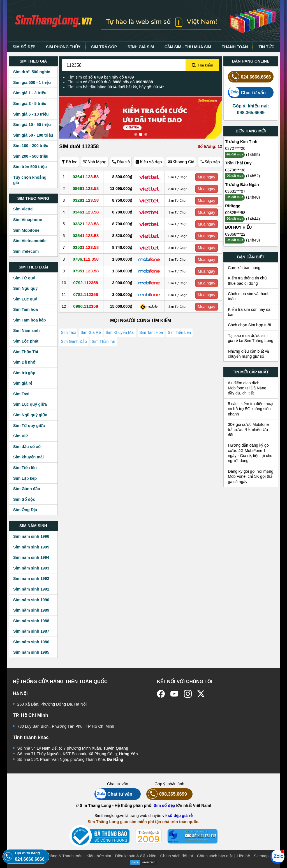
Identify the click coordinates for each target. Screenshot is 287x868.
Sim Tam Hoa (153, 333)
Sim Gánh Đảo (74, 345)
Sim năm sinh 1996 (31, 536)
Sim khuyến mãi (28, 457)
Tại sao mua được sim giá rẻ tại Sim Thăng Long (251, 338)
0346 (88, 212)
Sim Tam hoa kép (30, 320)
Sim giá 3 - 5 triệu (30, 104)
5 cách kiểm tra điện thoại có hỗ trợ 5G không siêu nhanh (251, 409)
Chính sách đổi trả (177, 856)
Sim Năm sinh (26, 330)
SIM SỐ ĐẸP (24, 47)
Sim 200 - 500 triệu (31, 156)
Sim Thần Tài (26, 352)
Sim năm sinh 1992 (31, 578)
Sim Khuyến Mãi (121, 333)
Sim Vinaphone (28, 220)
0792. (88, 283)
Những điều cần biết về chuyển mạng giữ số (248, 354)
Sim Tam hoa (26, 309)
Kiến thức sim (99, 856)
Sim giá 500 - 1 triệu (32, 82)
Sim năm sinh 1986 (31, 642)
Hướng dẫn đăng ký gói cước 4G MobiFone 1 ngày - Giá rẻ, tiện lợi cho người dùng (250, 453)
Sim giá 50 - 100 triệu (33, 135)
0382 (88, 224)
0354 (88, 236)
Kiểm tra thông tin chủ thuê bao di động (247, 281)
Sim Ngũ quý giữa (30, 415)
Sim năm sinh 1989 (31, 610)
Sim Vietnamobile (30, 241)
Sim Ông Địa (25, 510)
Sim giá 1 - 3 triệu (30, 93)
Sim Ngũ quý (25, 288)
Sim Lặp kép (25, 478)
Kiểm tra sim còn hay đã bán (249, 312)
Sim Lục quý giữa (30, 404)
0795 (88, 271)
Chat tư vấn (247, 92)
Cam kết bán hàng (244, 268)
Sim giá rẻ (23, 383)
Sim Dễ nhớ (24, 362)
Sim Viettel (23, 209)
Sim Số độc (24, 499)
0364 (88, 177)
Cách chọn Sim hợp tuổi (249, 325)
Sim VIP (21, 436)
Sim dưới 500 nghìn (32, 72)
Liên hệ (243, 856)
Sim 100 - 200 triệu (31, 146)
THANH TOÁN (235, 47)
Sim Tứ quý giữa (29, 426)
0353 (88, 247)
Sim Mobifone (26, 230)
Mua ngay (207, 177)
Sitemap (261, 856)
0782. (88, 295)
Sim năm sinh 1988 (31, 621)
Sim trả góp (24, 373)
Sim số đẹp (164, 805)
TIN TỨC (266, 47)
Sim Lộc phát (26, 341)
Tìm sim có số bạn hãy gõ (101, 77)
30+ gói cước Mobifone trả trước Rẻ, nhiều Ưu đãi (248, 430)
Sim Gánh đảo (27, 489)
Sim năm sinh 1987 (31, 631)
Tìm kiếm (202, 65)
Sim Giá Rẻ (91, 333)
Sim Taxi (21, 394)
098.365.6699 (167, 794)
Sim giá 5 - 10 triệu (31, 114)
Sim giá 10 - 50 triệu (32, 125)
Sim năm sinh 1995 (31, 547)
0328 (88, 200)
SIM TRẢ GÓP (104, 47)
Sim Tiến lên (25, 468)
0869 (88, 189)
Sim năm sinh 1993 (31, 568)
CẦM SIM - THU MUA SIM (188, 47)
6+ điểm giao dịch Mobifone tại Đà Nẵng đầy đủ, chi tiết (247, 388)
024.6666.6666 (249, 77)
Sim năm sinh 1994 (31, 557)
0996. (88, 306)
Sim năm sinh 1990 (31, 600)
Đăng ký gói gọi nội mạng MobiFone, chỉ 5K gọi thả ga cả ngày (251, 477)
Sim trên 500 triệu (30, 167)
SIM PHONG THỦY (63, 47)
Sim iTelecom (26, 251)
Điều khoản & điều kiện (136, 856)
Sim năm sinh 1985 (31, 652)
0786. (88, 259)
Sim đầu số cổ (27, 447)
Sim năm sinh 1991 (31, 589)
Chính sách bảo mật (215, 856)
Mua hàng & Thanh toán (61, 856)
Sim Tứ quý (24, 278)
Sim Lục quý (25, 299)
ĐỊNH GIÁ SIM (141, 47)
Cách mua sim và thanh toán (249, 296)
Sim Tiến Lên (182, 333)
